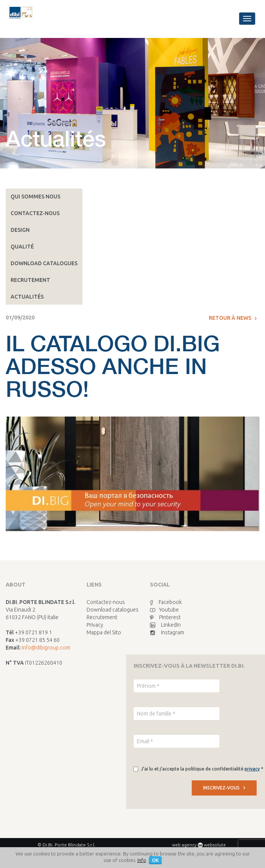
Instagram (167, 632)
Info (142, 860)
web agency (184, 845)
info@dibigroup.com (46, 648)
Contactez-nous (35, 213)
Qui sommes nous (35, 197)
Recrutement (30, 280)
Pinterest (165, 617)
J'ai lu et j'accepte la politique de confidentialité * (202, 769)
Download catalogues (44, 263)
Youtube (164, 610)
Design (20, 230)
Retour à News (233, 318)
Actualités (27, 297)
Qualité (22, 247)
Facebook (166, 602)
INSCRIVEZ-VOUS (224, 788)
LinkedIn (165, 625)
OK (155, 860)
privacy (252, 769)
